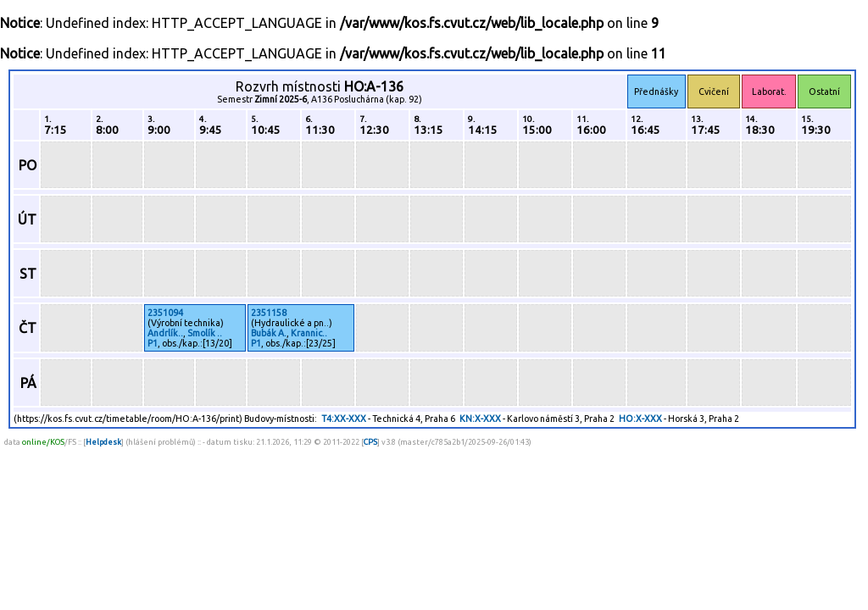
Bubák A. (269, 333)
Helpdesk (103, 442)
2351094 (165, 313)
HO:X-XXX (640, 419)
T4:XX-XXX (344, 419)
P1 (153, 343)
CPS (370, 442)
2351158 (269, 313)
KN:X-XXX (480, 419)
